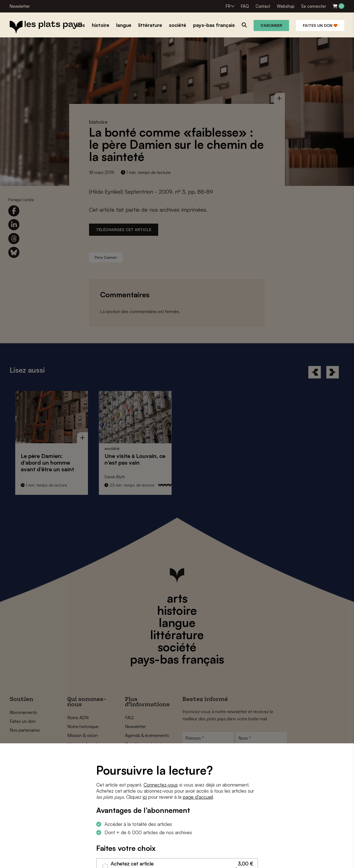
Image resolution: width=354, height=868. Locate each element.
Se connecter (314, 6)
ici (145, 797)
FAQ (245, 6)
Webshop (286, 6)
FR (228, 6)
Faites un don (320, 25)
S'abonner (271, 25)
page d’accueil (198, 797)
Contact (263, 6)
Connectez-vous (161, 785)
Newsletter (20, 6)
